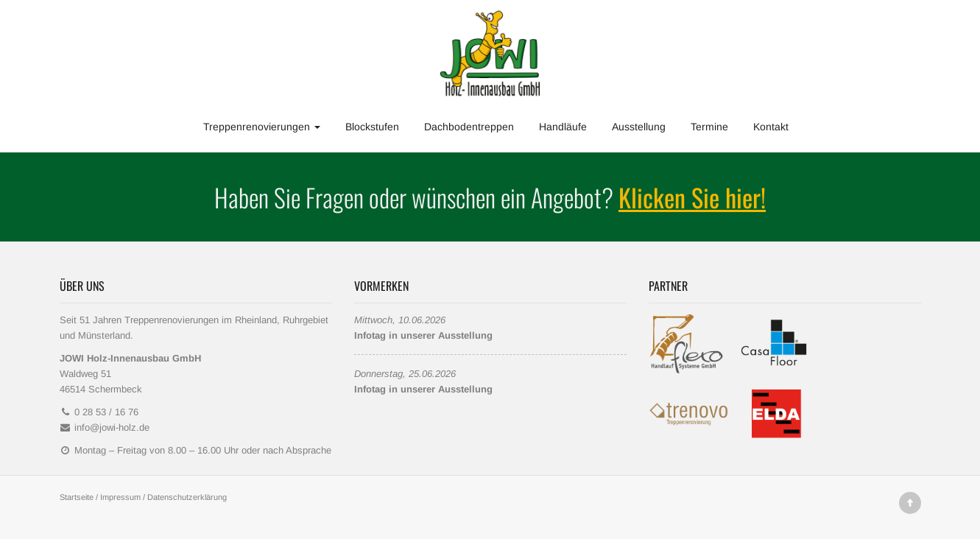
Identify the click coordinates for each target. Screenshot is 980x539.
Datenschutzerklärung (187, 497)
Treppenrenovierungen (262, 127)
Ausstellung (639, 127)
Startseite (77, 497)
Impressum (120, 497)
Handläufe (563, 127)
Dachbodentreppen (469, 127)
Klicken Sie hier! (692, 197)
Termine (709, 127)
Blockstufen (372, 127)
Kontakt (771, 127)
